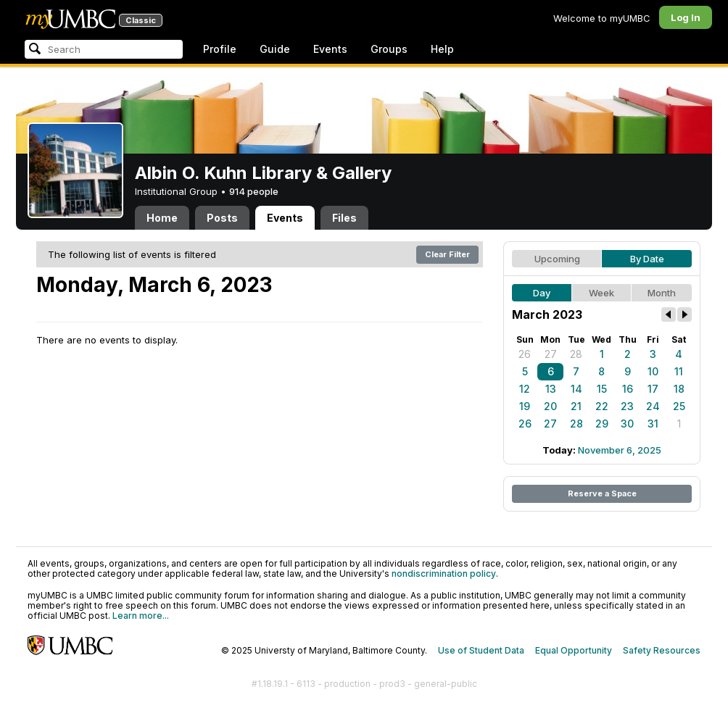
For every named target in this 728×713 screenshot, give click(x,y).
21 (576, 406)
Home (162, 218)
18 (679, 389)
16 (628, 389)
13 (551, 389)
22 (602, 406)
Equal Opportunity (574, 650)
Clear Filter (447, 254)
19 (525, 406)
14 (576, 389)
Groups (389, 49)
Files (344, 218)
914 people (254, 191)
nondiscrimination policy (444, 574)
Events (330, 49)
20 (550, 406)
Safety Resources (662, 650)
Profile (220, 49)
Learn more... (141, 616)
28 (576, 354)
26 (525, 354)
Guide (275, 49)
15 (602, 389)
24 (653, 406)
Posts (222, 218)
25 (679, 406)
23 (627, 406)
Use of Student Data (481, 650)
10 (653, 371)
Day (542, 293)
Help (442, 49)
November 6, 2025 (620, 450)
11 (679, 371)
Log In (686, 17)
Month (662, 293)
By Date (647, 259)
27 (551, 354)
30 (627, 424)
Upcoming (557, 259)
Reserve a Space (602, 493)
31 (653, 424)
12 (525, 389)
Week (601, 293)
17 (653, 389)
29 (602, 424)
